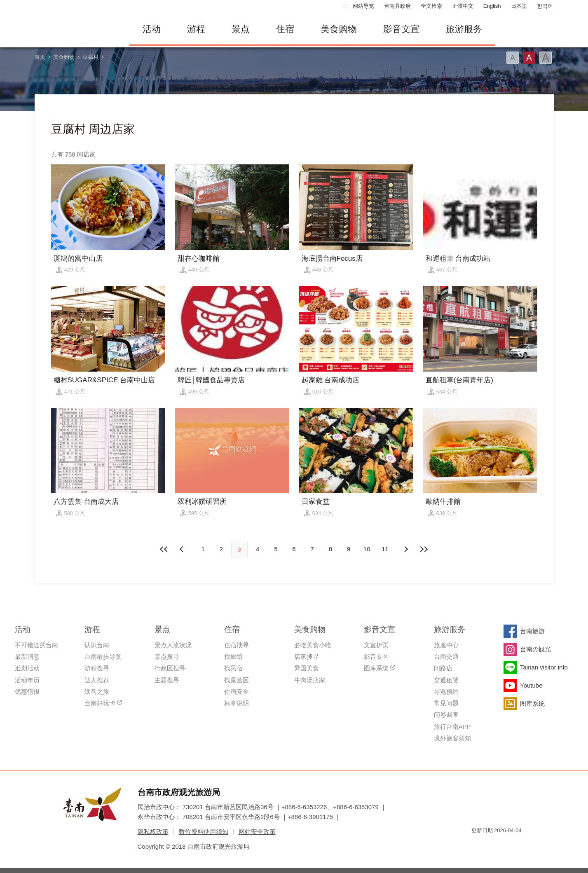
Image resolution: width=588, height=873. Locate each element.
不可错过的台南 (36, 645)
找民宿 (233, 668)
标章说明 (237, 703)
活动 (152, 29)
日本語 (519, 6)
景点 (241, 29)
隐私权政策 (153, 832)
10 (367, 549)
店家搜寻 (307, 657)
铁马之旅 (97, 692)
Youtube (531, 685)
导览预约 (446, 692)
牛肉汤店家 (310, 680)
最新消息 (27, 657)
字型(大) (546, 58)
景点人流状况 (173, 645)
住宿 (285, 29)
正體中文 (463, 6)
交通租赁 (446, 680)
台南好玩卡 (100, 703)
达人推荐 (97, 680)
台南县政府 (397, 6)
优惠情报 (27, 692)
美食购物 (339, 29)
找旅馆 (233, 657)
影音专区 (376, 657)
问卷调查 (446, 715)
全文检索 (431, 6)
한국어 (545, 6)
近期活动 (27, 668)
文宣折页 (376, 645)
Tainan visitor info (544, 667)
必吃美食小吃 (313, 645)
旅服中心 (446, 645)
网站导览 (363, 6)
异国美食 (307, 668)
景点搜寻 (167, 657)
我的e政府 (478, 845)
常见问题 (446, 703)
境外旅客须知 (452, 738)
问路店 (443, 668)
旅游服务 (464, 29)
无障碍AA (507, 845)
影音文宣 (401, 29)
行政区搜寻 (170, 668)
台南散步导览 (103, 657)
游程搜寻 (97, 668)
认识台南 (97, 645)
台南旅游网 (76, 29)
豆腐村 (90, 57)
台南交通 (446, 657)
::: (345, 6)
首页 (40, 57)
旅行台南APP (452, 727)
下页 (183, 549)
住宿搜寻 (237, 645)
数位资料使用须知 (204, 832)
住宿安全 (237, 692)
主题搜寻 (167, 680)
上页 (405, 549)
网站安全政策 (257, 832)
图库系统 (376, 668)
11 (385, 549)
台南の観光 (535, 649)
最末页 (424, 549)
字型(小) (513, 58)
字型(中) (529, 58)
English (492, 6)
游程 (196, 29)
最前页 (164, 549)
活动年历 (27, 680)
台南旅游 (532, 631)
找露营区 (237, 680)
